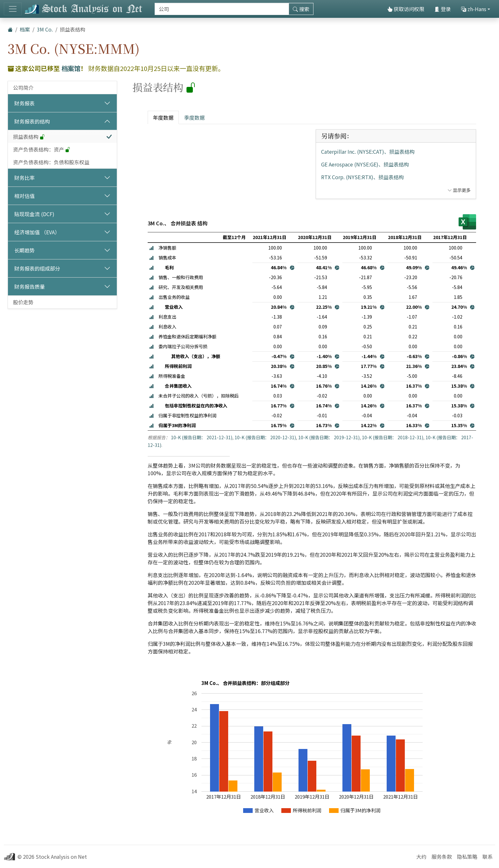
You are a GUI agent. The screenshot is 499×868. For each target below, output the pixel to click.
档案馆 (71, 68)
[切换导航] (13, 9)
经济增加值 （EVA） (37, 232)
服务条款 (442, 857)
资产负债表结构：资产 (42, 149)
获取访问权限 (406, 9)
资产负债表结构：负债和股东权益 (51, 162)
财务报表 (25, 103)
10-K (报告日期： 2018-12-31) (393, 437)
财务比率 (25, 178)
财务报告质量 (30, 286)
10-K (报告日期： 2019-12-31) (329, 437)
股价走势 (23, 302)
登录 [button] (443, 9)
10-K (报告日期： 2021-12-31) (202, 437)
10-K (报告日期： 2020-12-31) (265, 437)
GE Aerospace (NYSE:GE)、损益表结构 (365, 164)
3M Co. (45, 29)
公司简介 (23, 88)
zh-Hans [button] (474, 9)
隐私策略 (467, 857)
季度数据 (194, 117)
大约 (421, 857)
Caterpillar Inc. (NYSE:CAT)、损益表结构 (368, 152)
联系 (488, 857)
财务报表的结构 (32, 121)
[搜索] (222, 9)
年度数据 (163, 117)
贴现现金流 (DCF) (34, 214)
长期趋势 (25, 250)
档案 (25, 29)
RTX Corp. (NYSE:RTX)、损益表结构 (362, 177)
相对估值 (25, 196)
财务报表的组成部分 (37, 268)
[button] (151, 248)
